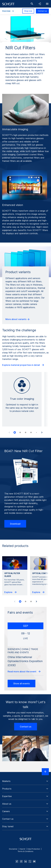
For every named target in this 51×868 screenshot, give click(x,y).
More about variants (18, 319)
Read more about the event (24, 672)
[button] (26, 781)
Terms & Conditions (26, 851)
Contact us (42, 11)
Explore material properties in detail (23, 365)
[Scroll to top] (45, 772)
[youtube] (34, 861)
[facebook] (17, 861)
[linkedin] (26, 861)
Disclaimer (13, 849)
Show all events (21, 683)
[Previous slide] (9, 432)
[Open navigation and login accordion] (40, 4)
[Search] (32, 4)
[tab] (15, 432)
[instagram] (21, 861)
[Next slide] (42, 432)
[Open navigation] (47, 4)
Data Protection (34, 849)
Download (15, 524)
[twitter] (30, 861)
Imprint (23, 849)
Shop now (28, 11)
